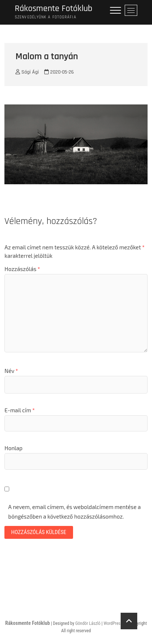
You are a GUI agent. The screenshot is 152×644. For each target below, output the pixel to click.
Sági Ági (27, 72)
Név (11, 371)
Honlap (13, 448)
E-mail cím (20, 410)
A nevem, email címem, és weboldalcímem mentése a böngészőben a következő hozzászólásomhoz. (74, 512)
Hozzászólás (22, 269)
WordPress (113, 623)
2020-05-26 (59, 72)
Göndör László (88, 623)
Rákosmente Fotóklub (53, 9)
